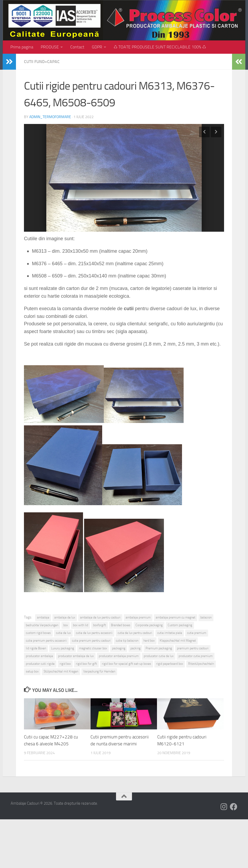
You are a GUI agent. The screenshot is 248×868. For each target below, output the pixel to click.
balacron (206, 617)
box (66, 625)
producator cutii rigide (40, 664)
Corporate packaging (149, 625)
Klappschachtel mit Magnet (178, 641)
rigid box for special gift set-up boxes (127, 664)
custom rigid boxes (38, 633)
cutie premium (197, 633)
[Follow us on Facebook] (234, 807)
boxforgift (100, 625)
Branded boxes (121, 625)
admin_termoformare (50, 117)
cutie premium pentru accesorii (46, 641)
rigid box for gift (86, 664)
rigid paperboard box (170, 664)
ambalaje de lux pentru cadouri (100, 617)
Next (216, 132)
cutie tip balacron (127, 641)
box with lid (80, 625)
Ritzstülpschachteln (201, 664)
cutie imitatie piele (170, 633)
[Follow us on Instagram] (224, 807)
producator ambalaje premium (119, 656)
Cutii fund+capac (42, 62)
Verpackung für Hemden (99, 671)
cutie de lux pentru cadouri (135, 633)
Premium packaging (159, 648)
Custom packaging (180, 625)
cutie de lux (63, 633)
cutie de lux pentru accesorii (94, 633)
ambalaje (43, 617)
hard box (149, 641)
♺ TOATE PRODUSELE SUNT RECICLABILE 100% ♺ (160, 47)
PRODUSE (50, 47)
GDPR (97, 47)
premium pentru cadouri (193, 648)
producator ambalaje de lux (76, 656)
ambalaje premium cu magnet (175, 617)
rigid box (65, 664)
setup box (32, 671)
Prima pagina (22, 47)
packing (135, 648)
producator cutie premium (196, 656)
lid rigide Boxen (36, 648)
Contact (77, 47)
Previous (204, 132)
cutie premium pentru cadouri (91, 641)
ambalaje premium (138, 617)
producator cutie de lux (159, 656)
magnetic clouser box (93, 648)
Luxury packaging (63, 648)
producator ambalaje (39, 656)
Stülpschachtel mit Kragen (61, 671)
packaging (119, 648)
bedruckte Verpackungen (42, 625)
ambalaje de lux (65, 617)
